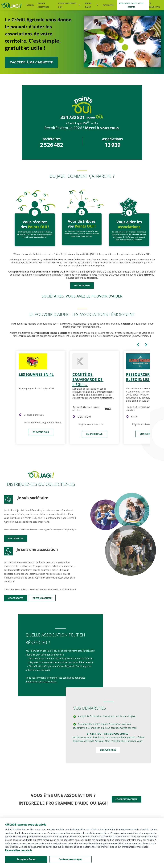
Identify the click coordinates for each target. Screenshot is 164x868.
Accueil (30, 5)
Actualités (108, 5)
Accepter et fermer (26, 859)
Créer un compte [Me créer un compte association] (42, 598)
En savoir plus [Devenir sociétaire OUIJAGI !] (108, 750)
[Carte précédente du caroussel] (138, 345)
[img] (20, 415)
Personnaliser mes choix (18, 850)
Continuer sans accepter (70, 859)
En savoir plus (41, 432)
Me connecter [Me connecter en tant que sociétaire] (16, 538)
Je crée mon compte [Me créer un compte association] (126, 799)
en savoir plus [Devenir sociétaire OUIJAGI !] (82, 285)
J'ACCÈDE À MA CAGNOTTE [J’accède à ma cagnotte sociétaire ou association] (31, 62)
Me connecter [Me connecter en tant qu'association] (16, 598)
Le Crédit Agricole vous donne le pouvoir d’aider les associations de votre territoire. (38, 34)
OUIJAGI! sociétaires (43, 5)
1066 (108, 409)
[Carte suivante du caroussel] (146, 345)
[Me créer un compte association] (133, 5)
